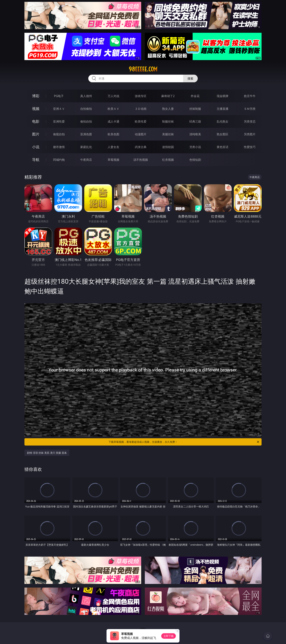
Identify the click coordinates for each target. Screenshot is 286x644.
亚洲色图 (86, 134)
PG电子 (59, 96)
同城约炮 (59, 160)
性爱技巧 (250, 147)
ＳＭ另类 (250, 109)
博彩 (36, 96)
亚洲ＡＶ (59, 109)
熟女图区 (223, 134)
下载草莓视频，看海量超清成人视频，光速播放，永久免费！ (184, 442)
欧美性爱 (141, 121)
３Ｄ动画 (141, 109)
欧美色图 (113, 134)
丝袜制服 (195, 109)
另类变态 (250, 121)
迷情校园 (168, 147)
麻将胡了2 (168, 96)
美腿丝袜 (168, 134)
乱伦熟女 (223, 121)
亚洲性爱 (59, 121)
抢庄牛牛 (250, 96)
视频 (36, 109)
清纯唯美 (195, 134)
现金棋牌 (223, 96)
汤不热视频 (141, 160)
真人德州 (86, 96)
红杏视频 (168, 160)
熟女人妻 (168, 109)
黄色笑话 (223, 147)
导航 (36, 160)
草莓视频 (113, 160)
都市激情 (59, 147)
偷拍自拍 (86, 121)
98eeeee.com (143, 69)
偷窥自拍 (59, 134)
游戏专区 (141, 96)
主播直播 (223, 109)
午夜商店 (86, 160)
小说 (36, 147)
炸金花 (195, 96)
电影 (36, 121)
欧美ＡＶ (113, 109)
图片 (36, 134)
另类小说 (195, 147)
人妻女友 (113, 147)
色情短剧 (195, 160)
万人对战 (113, 96)
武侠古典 (141, 147)
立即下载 (169, 636)
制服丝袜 (168, 121)
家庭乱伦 (86, 147)
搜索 (190, 78)
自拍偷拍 (86, 109)
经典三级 (195, 121)
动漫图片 (141, 134)
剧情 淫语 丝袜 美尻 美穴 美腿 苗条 (47, 453)
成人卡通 (113, 121)
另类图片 (250, 134)
